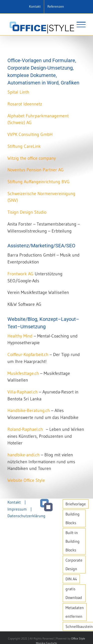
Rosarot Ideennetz (25, 104)
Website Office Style (26, 480)
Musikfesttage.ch (23, 373)
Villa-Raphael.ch (23, 392)
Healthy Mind (20, 336)
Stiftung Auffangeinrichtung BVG (39, 182)
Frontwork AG (20, 274)
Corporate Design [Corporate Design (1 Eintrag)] (74, 564)
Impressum (17, 509)
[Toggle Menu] (81, 25)
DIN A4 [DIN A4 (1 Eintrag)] (71, 579)
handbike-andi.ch (24, 455)
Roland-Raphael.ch (27, 429)
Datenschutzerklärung (26, 516)
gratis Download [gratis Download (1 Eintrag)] (74, 593)
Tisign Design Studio (27, 212)
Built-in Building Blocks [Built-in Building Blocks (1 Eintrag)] (73, 541)
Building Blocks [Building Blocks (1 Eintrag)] (73, 518)
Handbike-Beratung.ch (29, 411)
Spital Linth (18, 92)
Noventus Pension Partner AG (36, 170)
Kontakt (14, 502)
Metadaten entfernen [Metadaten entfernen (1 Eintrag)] (75, 612)
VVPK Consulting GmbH (30, 134)
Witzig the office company (32, 158)
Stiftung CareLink (24, 146)
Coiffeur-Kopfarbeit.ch (28, 355)
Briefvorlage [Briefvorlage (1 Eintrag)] (76, 504)
